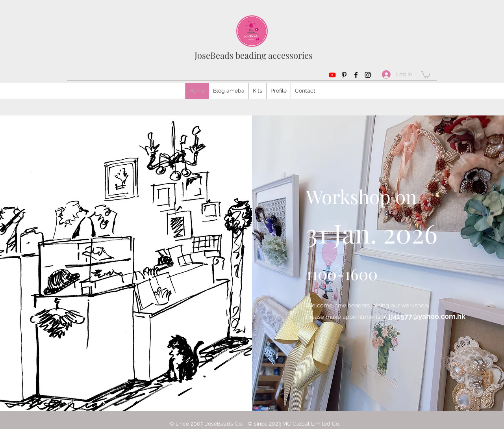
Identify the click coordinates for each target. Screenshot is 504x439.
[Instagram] (368, 75)
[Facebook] (356, 75)
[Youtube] (332, 75)
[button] (426, 74)
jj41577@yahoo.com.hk (427, 316)
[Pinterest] (344, 75)
